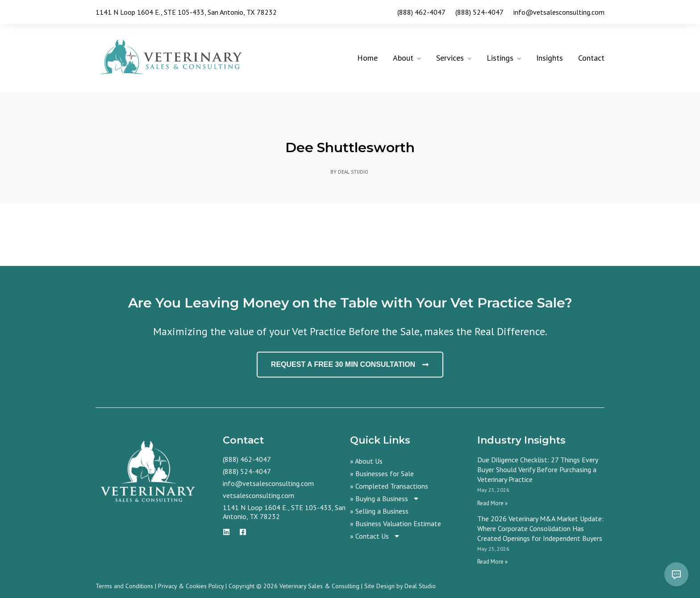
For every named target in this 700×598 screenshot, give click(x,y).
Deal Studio (420, 586)
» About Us (366, 461)
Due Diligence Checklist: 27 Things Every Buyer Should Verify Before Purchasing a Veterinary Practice (537, 469)
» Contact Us (375, 536)
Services (450, 58)
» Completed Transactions (389, 486)
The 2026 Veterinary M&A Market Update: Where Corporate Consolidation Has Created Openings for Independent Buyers (540, 528)
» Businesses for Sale (382, 473)
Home (367, 58)
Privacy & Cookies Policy (191, 586)
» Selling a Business (379, 511)
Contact (591, 58)
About (403, 58)
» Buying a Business (385, 498)
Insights (550, 58)
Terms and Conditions (124, 586)
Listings (500, 58)
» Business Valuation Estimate (396, 523)
